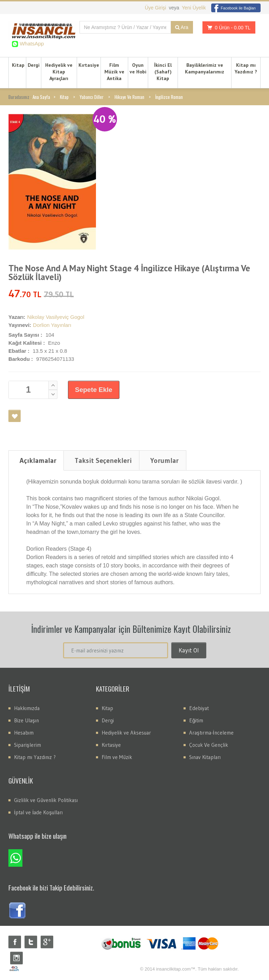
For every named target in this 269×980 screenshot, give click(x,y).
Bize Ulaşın (26, 720)
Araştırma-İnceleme (211, 733)
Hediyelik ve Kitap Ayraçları (59, 72)
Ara (182, 27)
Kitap (18, 65)
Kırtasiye (89, 65)
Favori (15, 416)
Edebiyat (199, 708)
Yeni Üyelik (194, 8)
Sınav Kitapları (205, 757)
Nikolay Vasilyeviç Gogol (56, 317)
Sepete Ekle (94, 390)
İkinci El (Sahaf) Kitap (163, 72)
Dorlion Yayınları (52, 325)
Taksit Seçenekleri (103, 460)
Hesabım (24, 733)
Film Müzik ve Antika (114, 72)
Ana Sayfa (41, 97)
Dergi (34, 65)
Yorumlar (164, 460)
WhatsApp (31, 44)
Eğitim (196, 720)
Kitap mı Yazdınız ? (246, 68)
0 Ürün (227, 27)
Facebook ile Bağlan (233, 8)
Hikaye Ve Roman (129, 97)
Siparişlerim (27, 745)
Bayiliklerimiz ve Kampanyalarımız (205, 68)
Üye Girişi (156, 8)
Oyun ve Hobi (138, 68)
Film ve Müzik (117, 757)
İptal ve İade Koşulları (38, 812)
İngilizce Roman (169, 97)
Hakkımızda (27, 708)
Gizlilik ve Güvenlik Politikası (46, 800)
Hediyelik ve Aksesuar (126, 733)
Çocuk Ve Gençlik (209, 745)
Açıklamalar (38, 460)
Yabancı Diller (92, 97)
